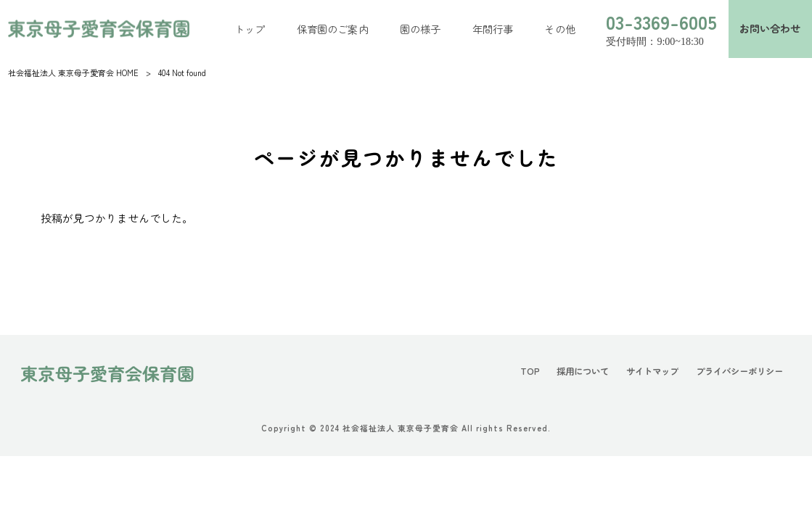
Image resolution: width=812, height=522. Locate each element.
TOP (530, 372)
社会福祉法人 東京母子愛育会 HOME (73, 72)
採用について (583, 372)
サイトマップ (652, 372)
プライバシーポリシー (739, 372)
